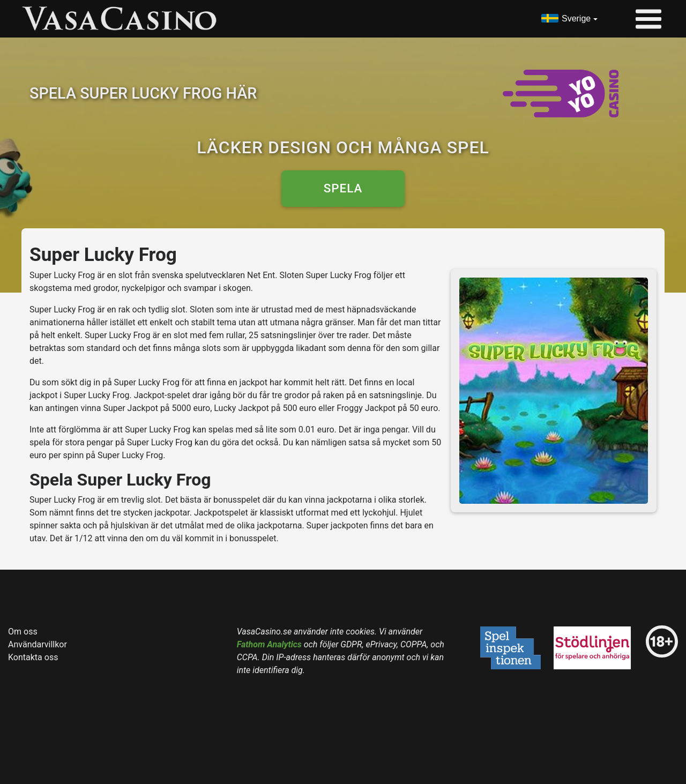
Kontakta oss (33, 657)
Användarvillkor (38, 644)
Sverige (576, 18)
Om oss (23, 632)
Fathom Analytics (269, 644)
